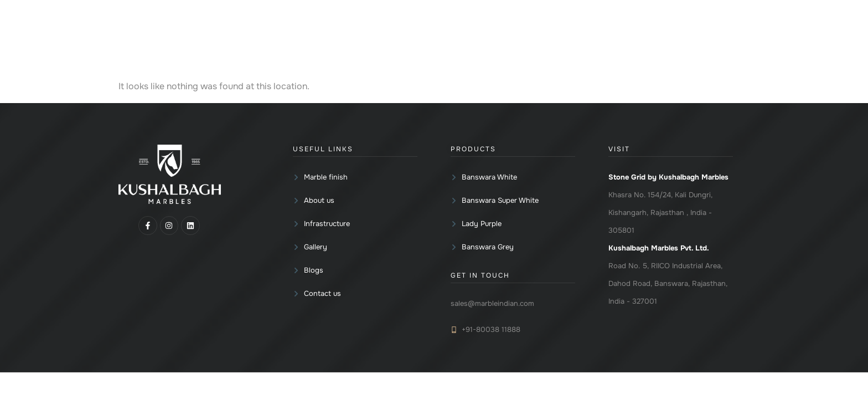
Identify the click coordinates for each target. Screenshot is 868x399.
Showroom (601, 39)
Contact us (698, 39)
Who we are (533, 39)
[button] (392, 39)
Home (329, 39)
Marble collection (392, 39)
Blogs (652, 39)
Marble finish (467, 39)
